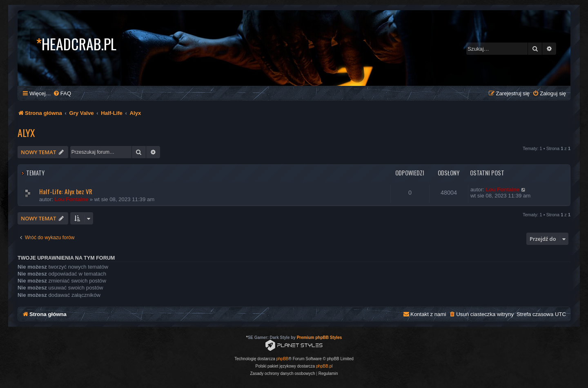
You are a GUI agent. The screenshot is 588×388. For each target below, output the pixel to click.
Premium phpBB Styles (320, 338)
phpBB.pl (324, 366)
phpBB (283, 359)
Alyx (26, 132)
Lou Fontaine (71, 199)
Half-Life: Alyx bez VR (66, 191)
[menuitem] (62, 93)
